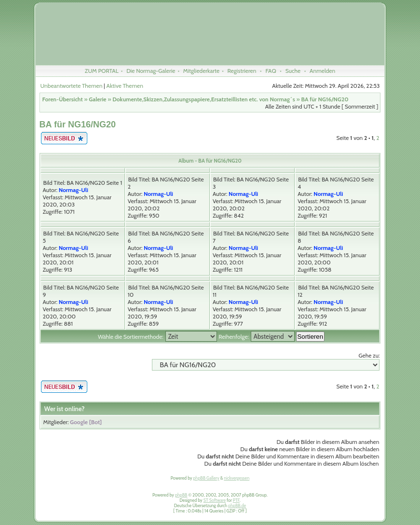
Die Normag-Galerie (151, 71)
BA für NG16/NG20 (325, 99)
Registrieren (242, 71)
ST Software (215, 500)
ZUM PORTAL (102, 71)
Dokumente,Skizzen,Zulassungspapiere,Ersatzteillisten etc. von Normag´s (204, 99)
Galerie (97, 99)
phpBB (181, 495)
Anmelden (322, 71)
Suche (293, 71)
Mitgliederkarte (201, 71)
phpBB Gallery (206, 478)
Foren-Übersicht (63, 99)
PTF (236, 500)
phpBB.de (237, 505)
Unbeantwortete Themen (72, 86)
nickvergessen (237, 478)
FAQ (271, 71)
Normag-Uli (74, 190)
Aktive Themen (125, 86)
